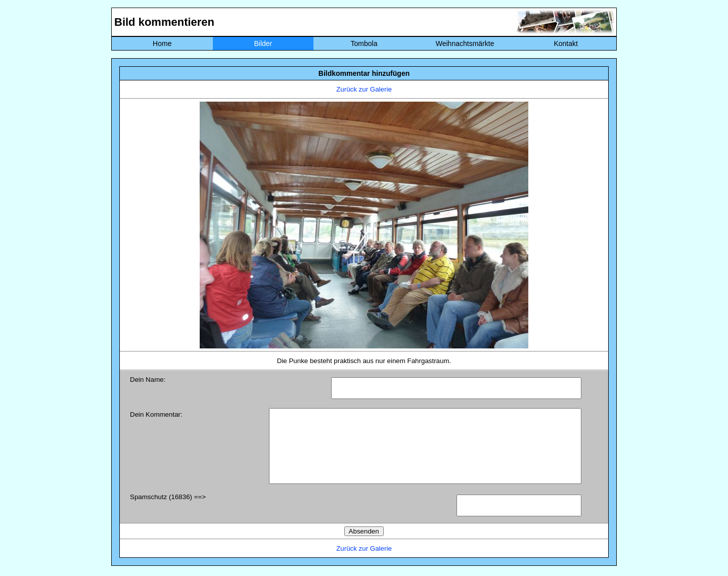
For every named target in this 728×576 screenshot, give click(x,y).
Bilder (263, 43)
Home (162, 43)
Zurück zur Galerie (364, 89)
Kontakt (565, 43)
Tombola (364, 43)
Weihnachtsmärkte (465, 43)
